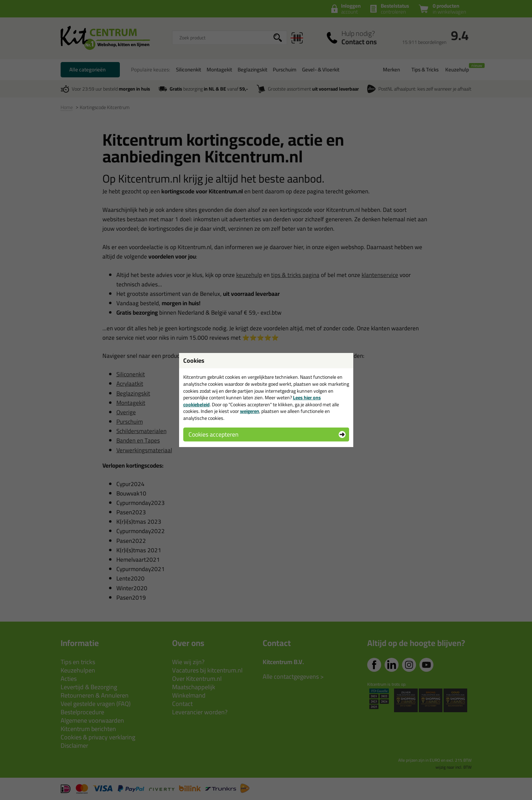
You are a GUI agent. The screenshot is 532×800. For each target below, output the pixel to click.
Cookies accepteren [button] (213, 434)
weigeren (250, 411)
